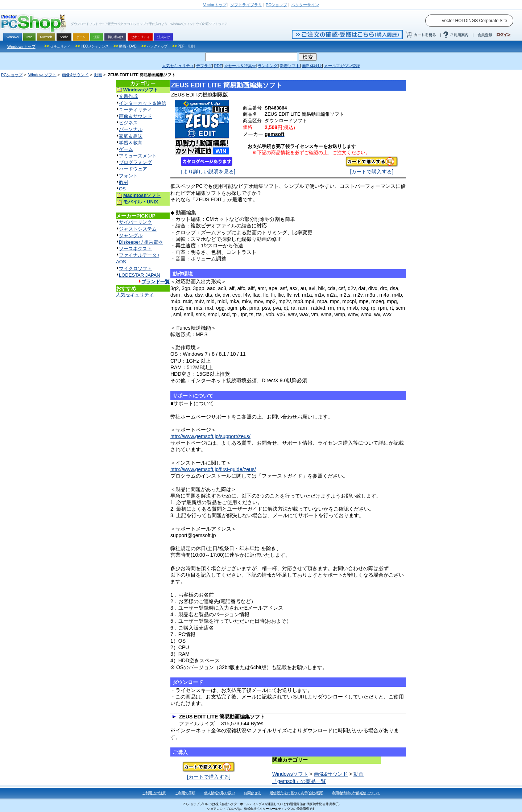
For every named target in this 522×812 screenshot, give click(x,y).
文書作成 (128, 96)
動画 (98, 75)
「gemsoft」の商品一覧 (299, 781)
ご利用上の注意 (154, 793)
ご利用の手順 (185, 793)
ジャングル (131, 236)
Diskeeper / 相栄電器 (141, 242)
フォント (128, 176)
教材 (124, 182)
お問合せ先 (252, 793)
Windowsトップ (21, 46)
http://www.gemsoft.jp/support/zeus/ (210, 436)
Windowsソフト (42, 75)
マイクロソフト (135, 269)
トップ (215, 5)
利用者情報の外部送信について (356, 793)
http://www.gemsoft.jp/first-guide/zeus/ (213, 469)
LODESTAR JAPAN (140, 275)
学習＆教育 (131, 143)
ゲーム (126, 149)
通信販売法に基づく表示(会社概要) (297, 793)
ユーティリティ (135, 110)
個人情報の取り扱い (220, 793)
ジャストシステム (138, 229)
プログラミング (135, 162)
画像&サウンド (75, 75)
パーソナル (131, 129)
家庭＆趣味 (131, 136)
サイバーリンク (135, 222)
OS (122, 189)
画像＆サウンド (135, 116)
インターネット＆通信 (142, 103)
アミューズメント (138, 156)
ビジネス (128, 123)
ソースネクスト (135, 249)
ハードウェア (133, 169)
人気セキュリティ (135, 295)
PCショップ (12, 75)
